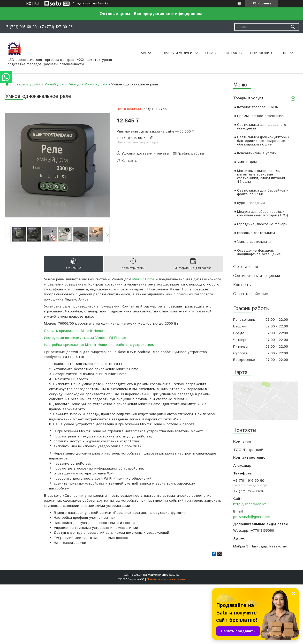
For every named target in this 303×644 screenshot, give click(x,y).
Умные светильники (254, 242)
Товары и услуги (176, 53)
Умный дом (247, 162)
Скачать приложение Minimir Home (73, 331)
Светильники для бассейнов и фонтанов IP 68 (263, 192)
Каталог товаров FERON (258, 107)
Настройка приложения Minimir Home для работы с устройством (99, 345)
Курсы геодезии (251, 203)
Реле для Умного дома (88, 84)
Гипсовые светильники (256, 233)
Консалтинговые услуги (257, 153)
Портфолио (261, 53)
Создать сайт (82, 4)
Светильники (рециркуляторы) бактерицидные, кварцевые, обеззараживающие (263, 141)
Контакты (233, 53)
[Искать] (293, 27)
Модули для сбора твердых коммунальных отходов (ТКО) (263, 214)
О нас (211, 53)
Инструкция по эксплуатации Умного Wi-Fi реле (85, 338)
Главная (145, 53)
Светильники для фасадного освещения (262, 127)
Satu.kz (174, 575)
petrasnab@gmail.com (252, 517)
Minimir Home (143, 279)
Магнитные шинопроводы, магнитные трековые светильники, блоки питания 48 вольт (261, 176)
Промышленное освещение (260, 116)
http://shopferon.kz (250, 504)
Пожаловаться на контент (166, 579)
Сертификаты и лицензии (257, 276)
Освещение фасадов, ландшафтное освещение (259, 252)
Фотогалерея (246, 267)
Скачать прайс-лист (252, 294)
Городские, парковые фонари (262, 224)
